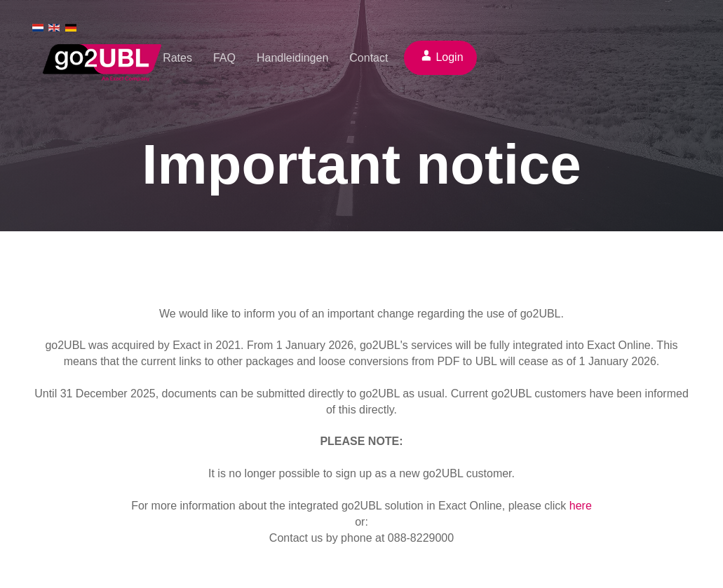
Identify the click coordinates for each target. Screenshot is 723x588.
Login (449, 57)
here (581, 506)
